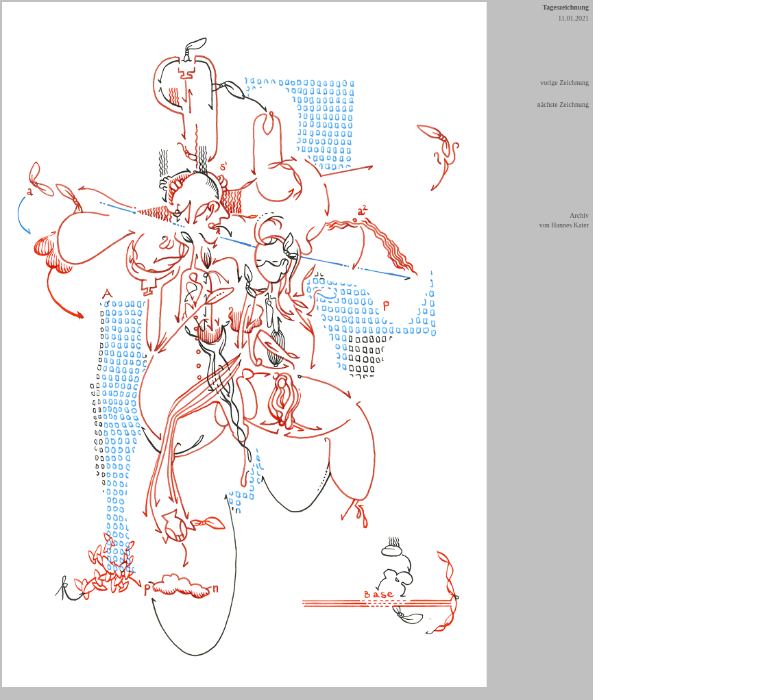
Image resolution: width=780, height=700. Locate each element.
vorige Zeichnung (564, 83)
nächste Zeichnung (563, 104)
